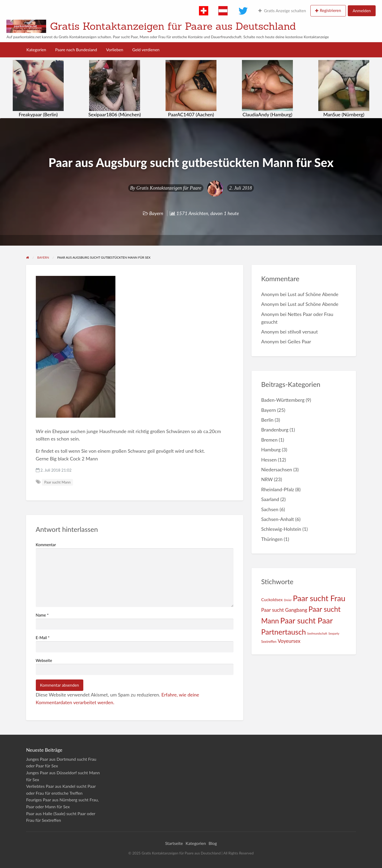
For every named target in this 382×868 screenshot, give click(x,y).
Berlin (267, 420)
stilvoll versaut (303, 332)
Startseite (174, 843)
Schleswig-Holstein (281, 529)
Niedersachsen (277, 469)
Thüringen (272, 539)
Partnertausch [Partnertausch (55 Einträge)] (284, 632)
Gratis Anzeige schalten (282, 11)
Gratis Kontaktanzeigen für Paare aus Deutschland (173, 26)
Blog (213, 843)
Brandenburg (275, 430)
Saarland (270, 499)
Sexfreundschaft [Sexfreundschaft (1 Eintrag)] (317, 633)
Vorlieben (115, 50)
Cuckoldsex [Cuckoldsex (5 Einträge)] (272, 599)
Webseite (44, 660)
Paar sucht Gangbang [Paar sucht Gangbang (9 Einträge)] (284, 610)
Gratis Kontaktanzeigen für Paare (169, 188)
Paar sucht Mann (58, 482)
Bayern (156, 213)
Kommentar (46, 545)
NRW (267, 479)
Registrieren (330, 10)
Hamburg (271, 450)
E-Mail (43, 638)
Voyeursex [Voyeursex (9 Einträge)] (289, 641)
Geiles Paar (299, 341)
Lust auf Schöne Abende (313, 294)
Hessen (269, 460)
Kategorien (36, 50)
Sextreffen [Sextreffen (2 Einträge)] (269, 642)
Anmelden (362, 11)
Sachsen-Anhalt (278, 519)
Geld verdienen (146, 50)
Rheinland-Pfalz (278, 489)
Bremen (270, 440)
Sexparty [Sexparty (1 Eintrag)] (334, 633)
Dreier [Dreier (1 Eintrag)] (288, 600)
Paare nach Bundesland (76, 50)
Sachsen (270, 509)
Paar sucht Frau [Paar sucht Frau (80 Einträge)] (319, 598)
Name (42, 615)
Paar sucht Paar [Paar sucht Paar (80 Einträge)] (306, 620)
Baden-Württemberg (283, 400)
